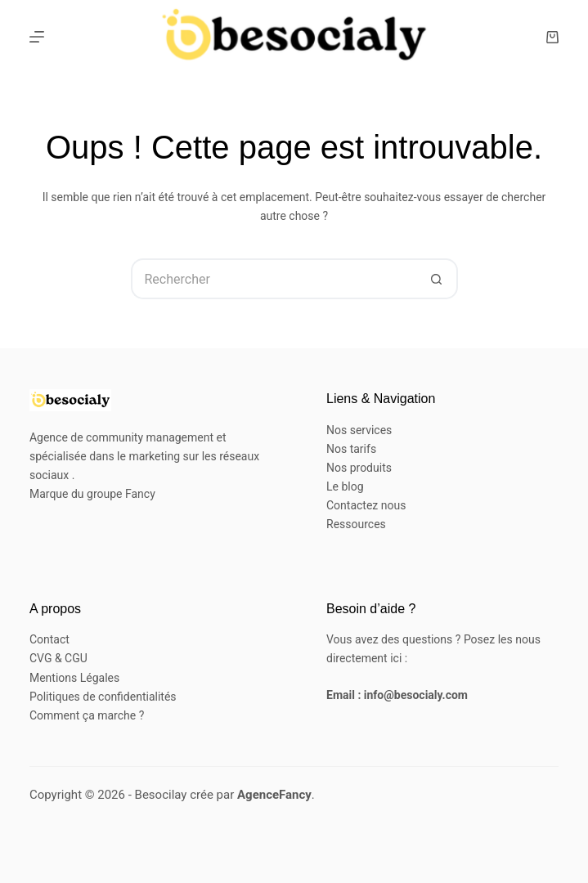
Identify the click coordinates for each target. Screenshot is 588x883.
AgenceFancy (274, 795)
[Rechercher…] (274, 279)
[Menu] (37, 37)
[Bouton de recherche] (438, 279)
